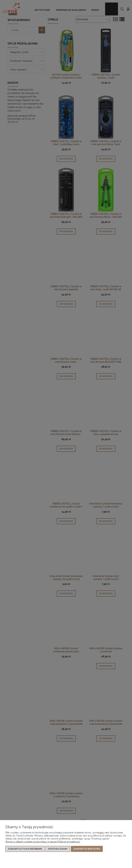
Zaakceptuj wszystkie (87, 849)
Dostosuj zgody (58, 849)
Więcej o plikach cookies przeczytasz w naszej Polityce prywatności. (43, 842)
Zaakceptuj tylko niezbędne (25, 849)
